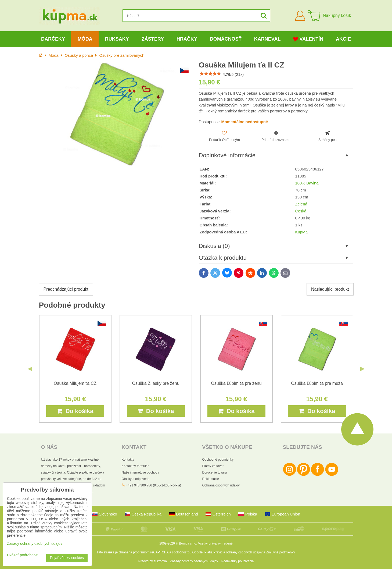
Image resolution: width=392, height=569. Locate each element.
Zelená (301, 204)
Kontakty (128, 460)
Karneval (267, 39)
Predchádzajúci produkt (66, 289)
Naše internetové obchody (140, 472)
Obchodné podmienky (218, 460)
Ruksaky (117, 39)
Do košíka (75, 411)
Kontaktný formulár (135, 466)
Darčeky (53, 39)
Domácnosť (226, 39)
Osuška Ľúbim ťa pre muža (317, 383)
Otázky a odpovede (136, 479)
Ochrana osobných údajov (221, 485)
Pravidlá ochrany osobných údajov (238, 552)
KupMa (302, 232)
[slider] (210, 74)
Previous (30, 369)
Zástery (153, 39)
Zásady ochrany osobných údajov (194, 561)
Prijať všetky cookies (67, 558)
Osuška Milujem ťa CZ (75, 383)
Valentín (308, 39)
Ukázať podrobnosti (23, 555)
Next (362, 369)
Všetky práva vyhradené (215, 543)
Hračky (187, 39)
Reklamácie (211, 479)
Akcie (343, 39)
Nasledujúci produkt (330, 289)
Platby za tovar (213, 466)
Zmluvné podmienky (280, 552)
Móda (85, 39)
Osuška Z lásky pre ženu (156, 383)
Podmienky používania (238, 561)
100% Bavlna (307, 183)
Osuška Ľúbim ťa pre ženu (236, 383)
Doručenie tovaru (215, 472)
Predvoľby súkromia (153, 561)
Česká (301, 211)
